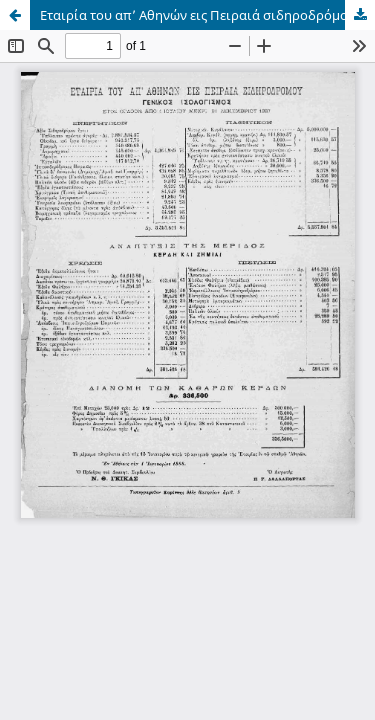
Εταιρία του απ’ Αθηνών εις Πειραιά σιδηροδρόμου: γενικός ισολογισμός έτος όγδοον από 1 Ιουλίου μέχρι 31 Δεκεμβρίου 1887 (207, 15)
